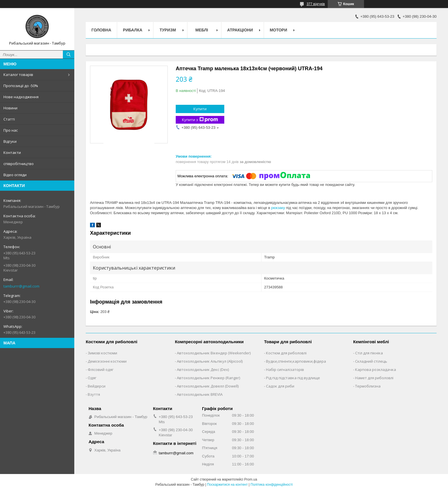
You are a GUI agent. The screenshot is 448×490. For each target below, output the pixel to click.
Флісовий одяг (101, 369)
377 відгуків (316, 4)
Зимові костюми (102, 353)
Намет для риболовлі (374, 378)
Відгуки (10, 141)
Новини (10, 108)
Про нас (11, 130)
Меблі (202, 30)
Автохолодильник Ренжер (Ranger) (208, 378)
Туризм (168, 30)
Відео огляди (15, 175)
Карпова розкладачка (376, 369)
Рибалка (133, 30)
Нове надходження (21, 97)
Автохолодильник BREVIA (200, 394)
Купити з (200, 120)
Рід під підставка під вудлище (293, 378)
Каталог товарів (18, 75)
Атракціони (240, 30)
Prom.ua (251, 479)
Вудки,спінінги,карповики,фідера (296, 361)
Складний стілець (371, 361)
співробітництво (19, 164)
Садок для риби (280, 386)
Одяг (92, 378)
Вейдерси (97, 386)
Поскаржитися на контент (227, 485)
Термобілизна (368, 386)
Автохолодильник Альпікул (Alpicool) (210, 361)
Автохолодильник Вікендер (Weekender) (214, 353)
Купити (200, 109)
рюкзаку (278, 208)
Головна (101, 30)
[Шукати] (69, 55)
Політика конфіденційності (272, 485)
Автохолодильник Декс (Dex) (203, 369)
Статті (9, 119)
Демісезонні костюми (107, 361)
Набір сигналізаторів (285, 369)
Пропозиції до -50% (21, 86)
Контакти (12, 152)
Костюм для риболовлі (286, 353)
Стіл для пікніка (369, 353)
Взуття (94, 394)
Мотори (278, 30)
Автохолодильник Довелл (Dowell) (208, 386)
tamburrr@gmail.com (21, 286)
